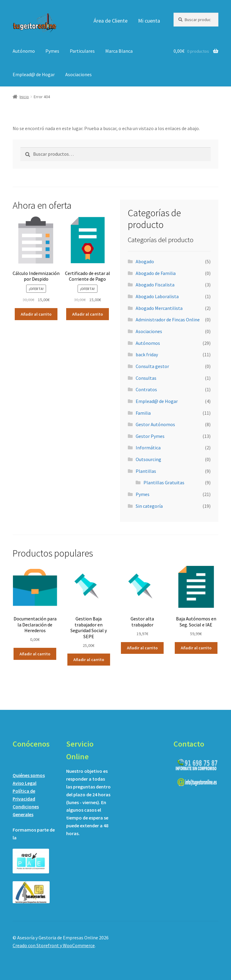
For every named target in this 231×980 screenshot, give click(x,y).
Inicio (24, 97)
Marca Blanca (119, 51)
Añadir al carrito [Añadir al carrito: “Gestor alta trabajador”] (142, 648)
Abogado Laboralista (157, 296)
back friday (147, 354)
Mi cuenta (149, 21)
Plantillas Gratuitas (164, 482)
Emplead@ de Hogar (34, 74)
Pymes (52, 51)
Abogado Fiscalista (155, 285)
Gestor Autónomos (155, 424)
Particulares (82, 51)
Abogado (145, 261)
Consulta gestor (152, 366)
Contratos (146, 389)
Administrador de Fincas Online (168, 320)
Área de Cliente (111, 21)
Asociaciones (79, 74)
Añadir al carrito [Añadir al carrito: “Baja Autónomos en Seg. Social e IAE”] (196, 648)
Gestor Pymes (150, 436)
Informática (148, 448)
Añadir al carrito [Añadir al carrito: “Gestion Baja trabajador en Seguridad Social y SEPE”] (89, 660)
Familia (143, 413)
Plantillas (146, 471)
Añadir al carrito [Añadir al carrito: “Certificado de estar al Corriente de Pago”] (88, 314)
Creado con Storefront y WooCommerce (54, 945)
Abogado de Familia (156, 273)
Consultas (146, 378)
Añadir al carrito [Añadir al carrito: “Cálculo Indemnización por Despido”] (36, 314)
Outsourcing (148, 459)
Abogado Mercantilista (159, 308)
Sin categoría (149, 506)
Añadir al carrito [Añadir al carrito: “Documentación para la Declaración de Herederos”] (35, 654)
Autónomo (24, 51)
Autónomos (148, 343)
